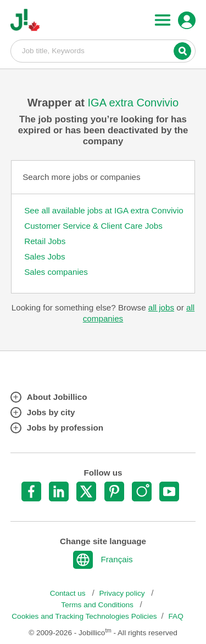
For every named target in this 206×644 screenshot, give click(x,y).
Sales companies (56, 272)
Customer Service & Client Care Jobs (93, 226)
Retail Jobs (45, 241)
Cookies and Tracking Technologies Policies (84, 616)
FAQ (176, 616)
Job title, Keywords (103, 50)
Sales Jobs (44, 256)
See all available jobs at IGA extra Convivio (104, 210)
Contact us (69, 593)
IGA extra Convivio (133, 103)
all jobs (161, 307)
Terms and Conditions (98, 605)
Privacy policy (123, 593)
